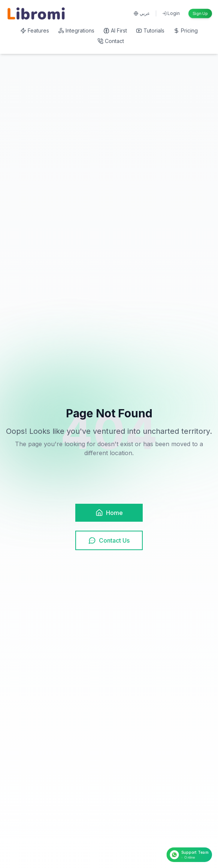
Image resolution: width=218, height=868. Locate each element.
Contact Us (109, 540)
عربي (142, 13)
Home (109, 513)
